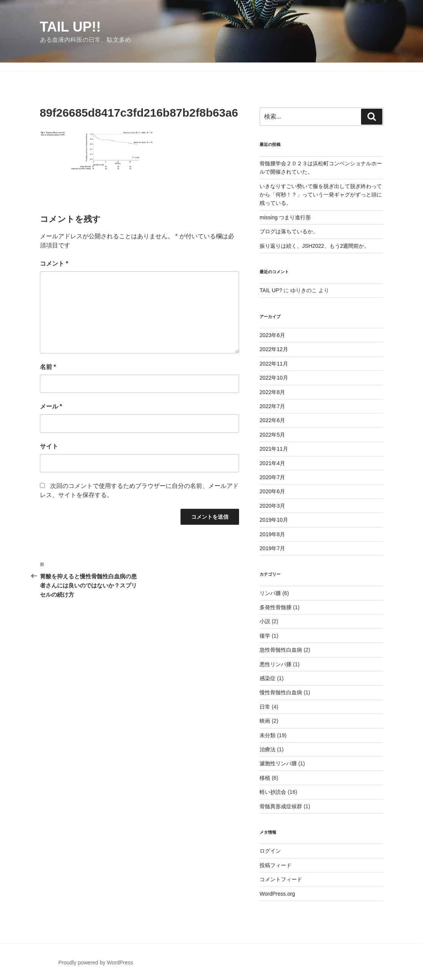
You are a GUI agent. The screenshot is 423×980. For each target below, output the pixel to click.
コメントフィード (281, 879)
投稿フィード (276, 865)
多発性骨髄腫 (276, 607)
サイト (49, 446)
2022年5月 (272, 435)
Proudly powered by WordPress (96, 963)
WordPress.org (277, 894)
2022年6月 (272, 420)
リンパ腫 (270, 593)
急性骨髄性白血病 (281, 650)
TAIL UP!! (70, 27)
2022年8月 (272, 392)
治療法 (268, 749)
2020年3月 (272, 506)
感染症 (268, 678)
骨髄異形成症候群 (281, 806)
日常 (265, 707)
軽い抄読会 (273, 792)
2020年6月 (272, 491)
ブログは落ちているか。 (289, 231)
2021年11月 (274, 449)
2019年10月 (274, 520)
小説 (265, 621)
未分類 (268, 735)
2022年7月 (272, 406)
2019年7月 (272, 548)
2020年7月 (272, 477)
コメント (54, 264)
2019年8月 (272, 534)
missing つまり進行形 (285, 217)
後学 (265, 636)
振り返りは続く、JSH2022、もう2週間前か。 (314, 246)
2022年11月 (274, 364)
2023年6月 (272, 335)
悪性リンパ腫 (276, 664)
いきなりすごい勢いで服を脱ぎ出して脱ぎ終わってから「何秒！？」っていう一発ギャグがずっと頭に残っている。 (321, 195)
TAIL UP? (271, 290)
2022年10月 (274, 378)
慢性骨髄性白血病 (281, 692)
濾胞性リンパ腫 (278, 763)
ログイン (270, 851)
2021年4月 (272, 463)
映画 (265, 721)
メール (51, 406)
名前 (48, 367)
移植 (265, 778)
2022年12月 (274, 349)
